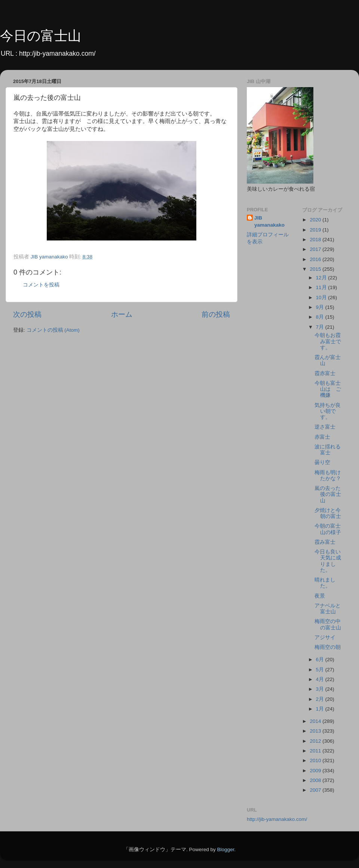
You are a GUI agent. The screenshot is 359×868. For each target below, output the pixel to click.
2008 (316, 780)
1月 (321, 709)
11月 (322, 287)
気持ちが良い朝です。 (328, 411)
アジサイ (325, 637)
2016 (316, 259)
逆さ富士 (325, 427)
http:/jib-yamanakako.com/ (57, 53)
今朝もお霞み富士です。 (328, 341)
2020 (316, 220)
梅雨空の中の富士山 (328, 624)
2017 (316, 249)
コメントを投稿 (41, 285)
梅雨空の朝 (328, 647)
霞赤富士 (325, 373)
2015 (316, 269)
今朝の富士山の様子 (328, 529)
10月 (322, 297)
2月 (321, 699)
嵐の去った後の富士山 (328, 494)
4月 (321, 679)
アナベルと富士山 (328, 609)
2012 (316, 741)
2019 (316, 230)
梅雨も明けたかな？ (328, 476)
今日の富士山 (41, 36)
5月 (321, 670)
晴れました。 (325, 583)
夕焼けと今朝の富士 (328, 513)
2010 (316, 760)
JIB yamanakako (269, 221)
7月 (321, 327)
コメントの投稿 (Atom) (53, 330)
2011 (316, 751)
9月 (321, 307)
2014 (316, 721)
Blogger (225, 849)
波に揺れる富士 (328, 450)
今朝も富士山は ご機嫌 (328, 389)
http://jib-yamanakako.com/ (277, 819)
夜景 (320, 596)
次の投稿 (27, 314)
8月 (321, 317)
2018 (316, 240)
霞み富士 (325, 542)
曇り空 (322, 462)
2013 (316, 731)
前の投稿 (216, 314)
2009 (316, 771)
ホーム (122, 314)
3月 (321, 689)
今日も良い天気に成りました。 (328, 561)
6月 (321, 660)
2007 (316, 790)
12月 (322, 278)
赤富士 (322, 437)
